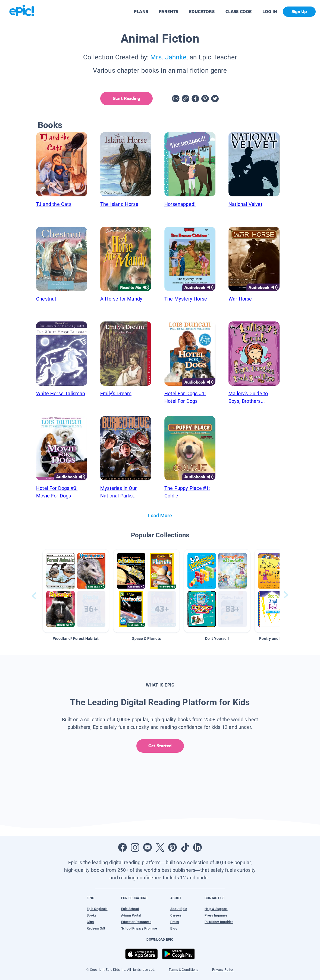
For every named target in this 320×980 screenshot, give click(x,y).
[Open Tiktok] (185, 847)
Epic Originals (97, 909)
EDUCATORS (202, 12)
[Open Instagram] (135, 847)
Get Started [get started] (160, 746)
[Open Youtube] (148, 847)
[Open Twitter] (160, 847)
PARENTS (169, 12)
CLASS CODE (239, 12)
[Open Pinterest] (172, 847)
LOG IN (270, 12)
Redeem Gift (96, 928)
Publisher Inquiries (219, 922)
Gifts (90, 922)
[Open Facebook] (123, 847)
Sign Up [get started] (299, 12)
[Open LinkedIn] (197, 847)
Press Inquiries (216, 915)
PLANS (141, 12)
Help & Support (216, 909)
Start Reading (126, 98)
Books (91, 915)
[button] (76, 591)
